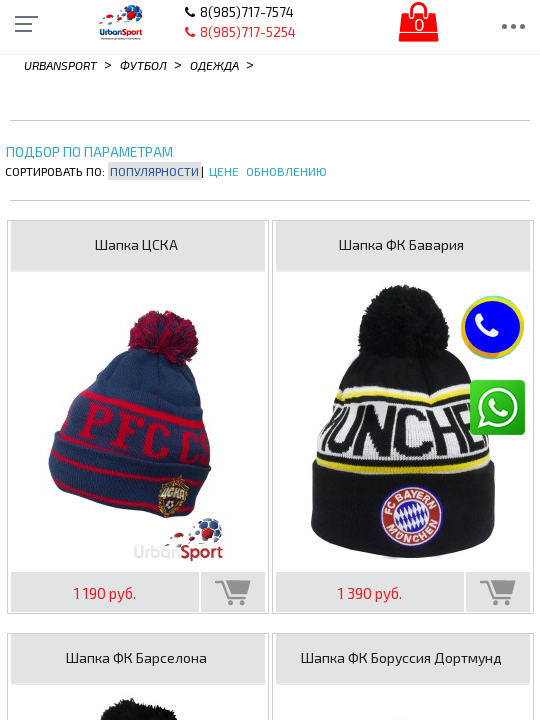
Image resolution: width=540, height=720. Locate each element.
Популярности (154, 171)
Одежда (214, 65)
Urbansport (60, 65)
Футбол (143, 65)
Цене (224, 171)
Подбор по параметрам (89, 152)
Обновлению (286, 171)
